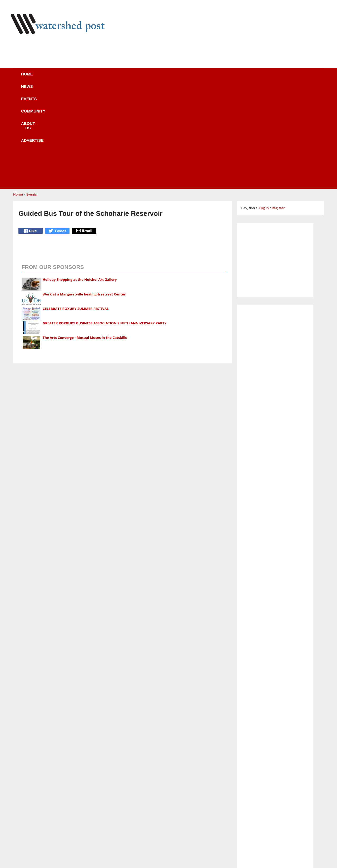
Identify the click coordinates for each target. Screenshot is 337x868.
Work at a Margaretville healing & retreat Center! (85, 194)
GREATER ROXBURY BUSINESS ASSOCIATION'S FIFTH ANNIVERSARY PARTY (105, 223)
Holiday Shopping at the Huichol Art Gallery (80, 180)
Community (138, 77)
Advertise (215, 77)
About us (177, 77)
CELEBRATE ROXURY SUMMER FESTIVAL (76, 209)
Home (43, 77)
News (71, 77)
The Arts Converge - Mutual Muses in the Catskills (85, 238)
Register (278, 108)
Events (101, 77)
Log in (264, 108)
